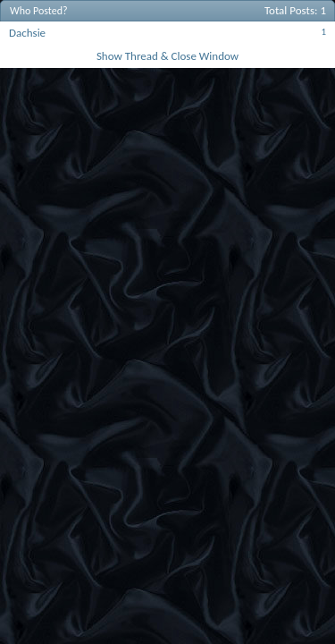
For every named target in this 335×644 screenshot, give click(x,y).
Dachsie (27, 33)
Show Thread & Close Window (167, 56)
